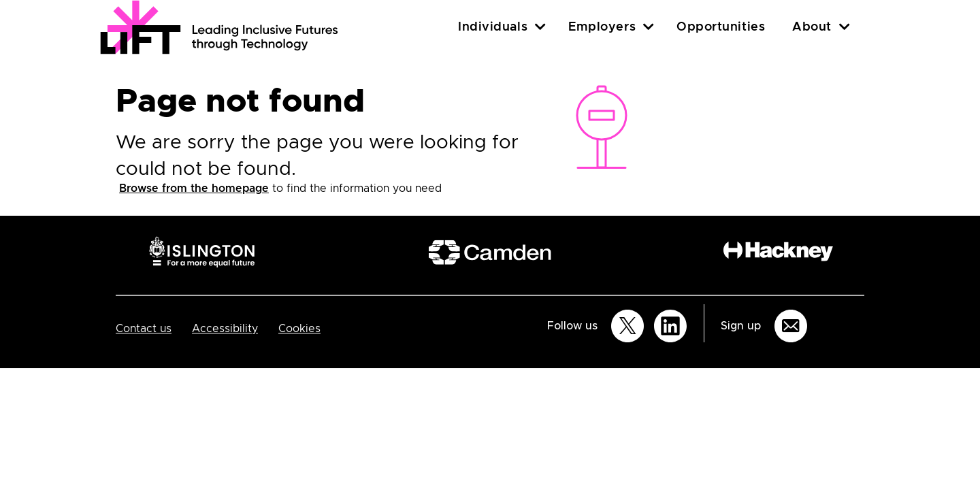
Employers (602, 27)
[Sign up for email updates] (791, 326)
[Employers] (649, 27)
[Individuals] (540, 27)
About (812, 27)
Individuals (493, 27)
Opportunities (721, 27)
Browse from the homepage (194, 189)
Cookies (299, 329)
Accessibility (225, 329)
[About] (845, 27)
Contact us (144, 329)
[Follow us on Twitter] (627, 326)
